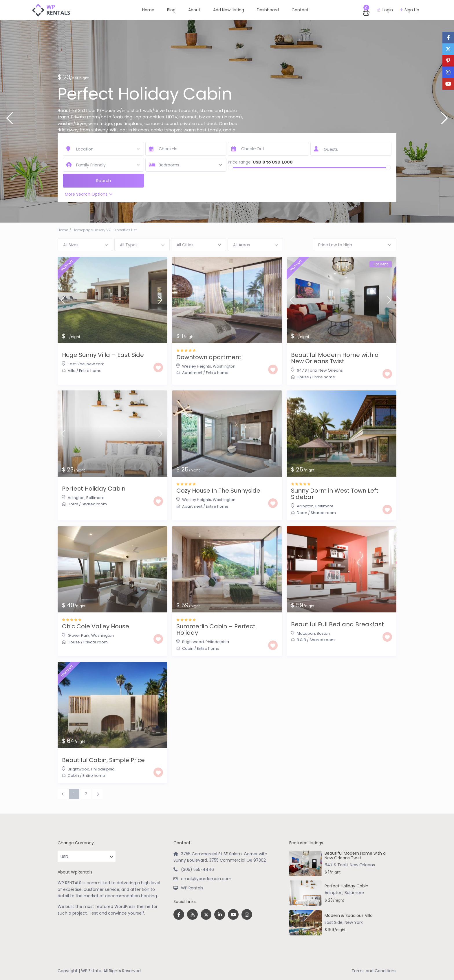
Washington (224, 366)
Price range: (240, 162)
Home (148, 10)
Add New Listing (229, 10)
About (194, 10)
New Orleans (331, 370)
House (303, 377)
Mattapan (306, 633)
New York (95, 364)
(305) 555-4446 (197, 869)
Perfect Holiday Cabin (145, 94)
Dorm (73, 504)
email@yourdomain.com (206, 879)
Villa (72, 371)
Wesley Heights (197, 366)
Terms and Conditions (374, 971)
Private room (96, 642)
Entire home (90, 371)
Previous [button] (9, 121)
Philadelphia (217, 642)
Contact (300, 10)
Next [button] (445, 121)
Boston (323, 633)
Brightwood (193, 642)
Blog (171, 10)
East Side (76, 364)
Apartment (192, 373)
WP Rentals (192, 888)
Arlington (76, 498)
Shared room (94, 504)
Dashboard (268, 10)
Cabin (188, 648)
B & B (301, 640)
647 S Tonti (307, 370)
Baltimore (95, 498)
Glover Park (79, 635)
